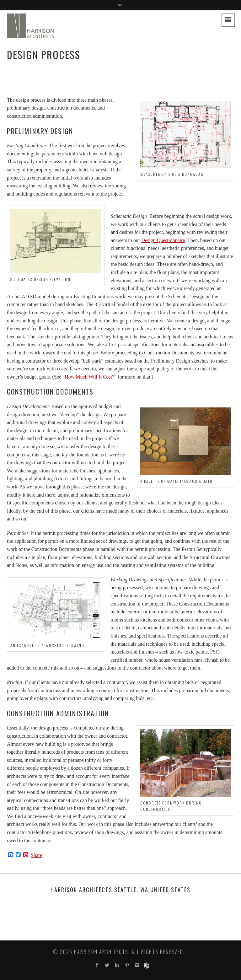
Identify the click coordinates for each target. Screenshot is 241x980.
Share (36, 855)
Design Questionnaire (163, 240)
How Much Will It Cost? (89, 377)
